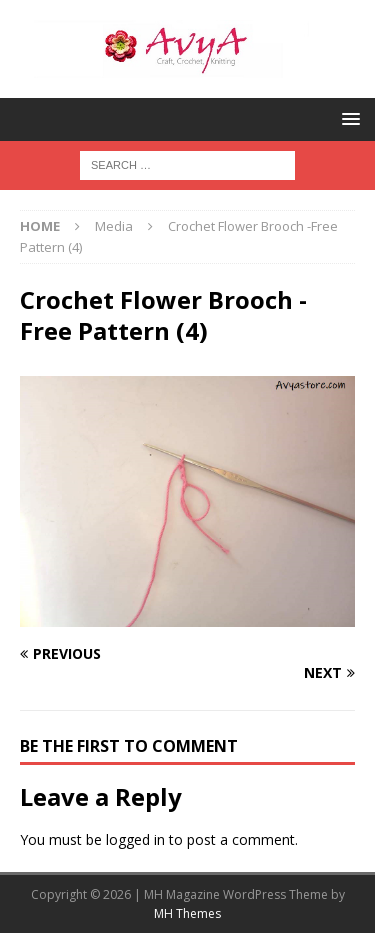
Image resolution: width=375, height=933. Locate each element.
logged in (135, 839)
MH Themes (187, 913)
